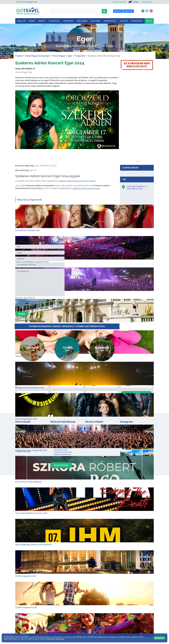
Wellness (82, 21)
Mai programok (119, 2)
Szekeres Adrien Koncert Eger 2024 (54, 63)
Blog (149, 21)
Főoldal (19, 56)
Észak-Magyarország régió (37, 56)
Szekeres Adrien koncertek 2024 (86, 188)
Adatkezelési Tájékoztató (39, 308)
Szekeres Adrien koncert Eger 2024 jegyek (77, 181)
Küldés (22, 314)
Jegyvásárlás (147, 2)
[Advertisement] (138, 126)
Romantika (137, 21)
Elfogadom (159, 638)
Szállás (21, 21)
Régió (32, 21)
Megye (42, 21)
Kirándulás (110, 21)
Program (68, 21)
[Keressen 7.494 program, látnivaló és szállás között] (76, 11)
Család (124, 21)
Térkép (134, 2)
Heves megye (59, 56)
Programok (80, 56)
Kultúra (96, 21)
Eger (70, 56)
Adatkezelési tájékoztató (55, 639)
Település (54, 21)
